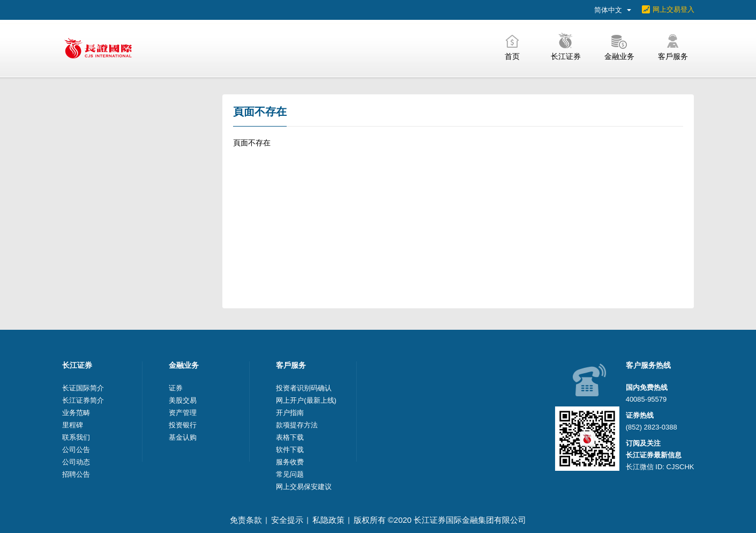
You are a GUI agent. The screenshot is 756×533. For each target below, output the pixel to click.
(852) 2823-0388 (652, 427)
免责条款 (246, 520)
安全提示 (287, 520)
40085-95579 (646, 399)
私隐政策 (328, 520)
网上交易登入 (673, 9)
